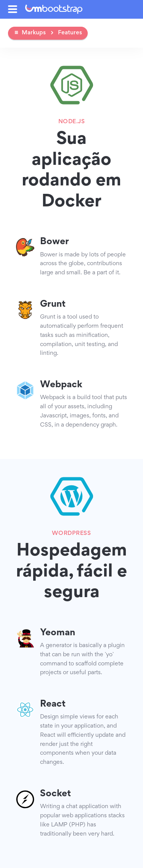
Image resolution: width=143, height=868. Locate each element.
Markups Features (48, 33)
